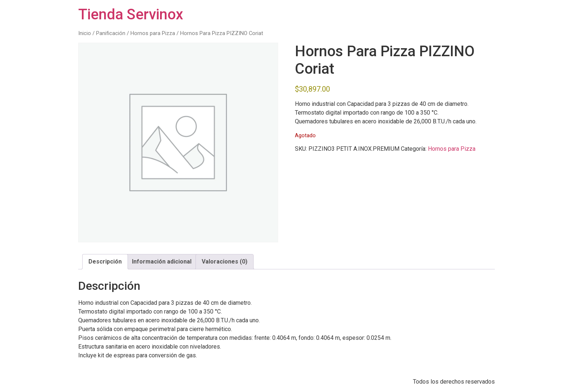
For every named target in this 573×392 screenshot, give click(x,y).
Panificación (111, 33)
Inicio (85, 33)
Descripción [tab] (105, 262)
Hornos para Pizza (153, 33)
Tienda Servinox (131, 14)
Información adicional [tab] (162, 262)
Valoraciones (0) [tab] (225, 262)
